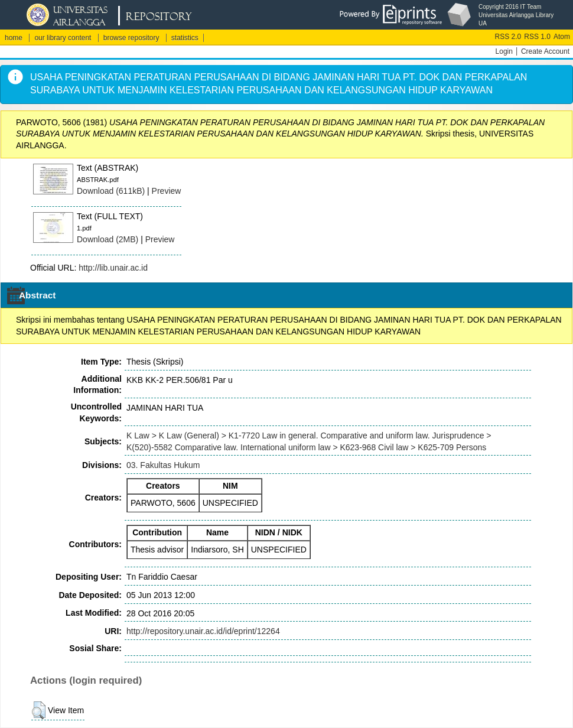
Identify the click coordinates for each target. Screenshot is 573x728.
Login (504, 51)
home (14, 38)
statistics (185, 38)
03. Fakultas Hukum (163, 465)
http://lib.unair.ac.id (113, 268)
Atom (562, 37)
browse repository (131, 38)
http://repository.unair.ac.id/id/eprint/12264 (203, 631)
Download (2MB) (108, 239)
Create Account (545, 51)
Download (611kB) (111, 191)
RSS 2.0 (508, 37)
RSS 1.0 (537, 37)
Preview (167, 191)
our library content (63, 38)
